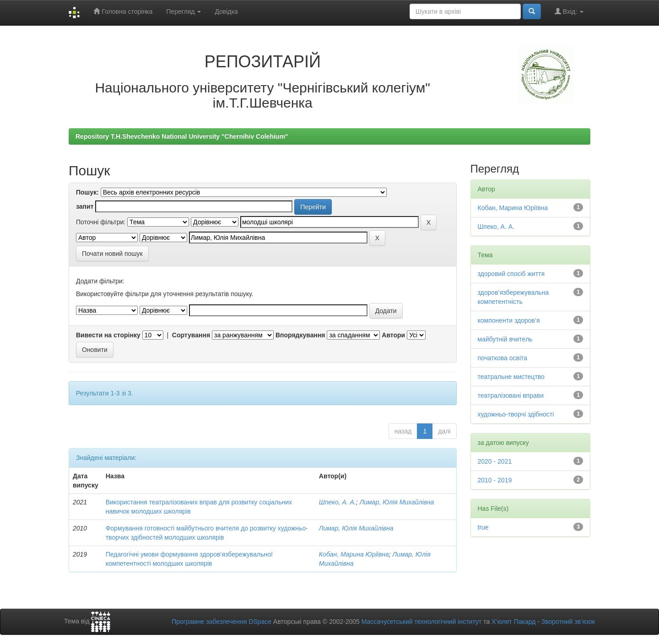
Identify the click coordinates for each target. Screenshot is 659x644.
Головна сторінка (123, 11)
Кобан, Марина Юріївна (354, 554)
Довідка (226, 11)
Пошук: (87, 192)
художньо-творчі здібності (516, 414)
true (483, 527)
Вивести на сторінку (108, 335)
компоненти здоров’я (509, 320)
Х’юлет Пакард (513, 622)
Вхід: (569, 11)
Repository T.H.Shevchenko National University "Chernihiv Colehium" (182, 136)
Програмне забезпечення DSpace (221, 622)
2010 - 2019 (495, 480)
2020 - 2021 (495, 461)
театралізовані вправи (511, 395)
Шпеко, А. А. (338, 502)
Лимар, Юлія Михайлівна (397, 502)
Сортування (191, 335)
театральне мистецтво (511, 377)
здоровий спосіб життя (511, 274)
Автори (393, 335)
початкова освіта (503, 358)
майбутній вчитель (505, 339)
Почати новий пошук (112, 254)
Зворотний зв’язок (568, 622)
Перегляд (184, 11)
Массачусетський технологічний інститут (422, 622)
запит (85, 206)
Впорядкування (300, 335)
